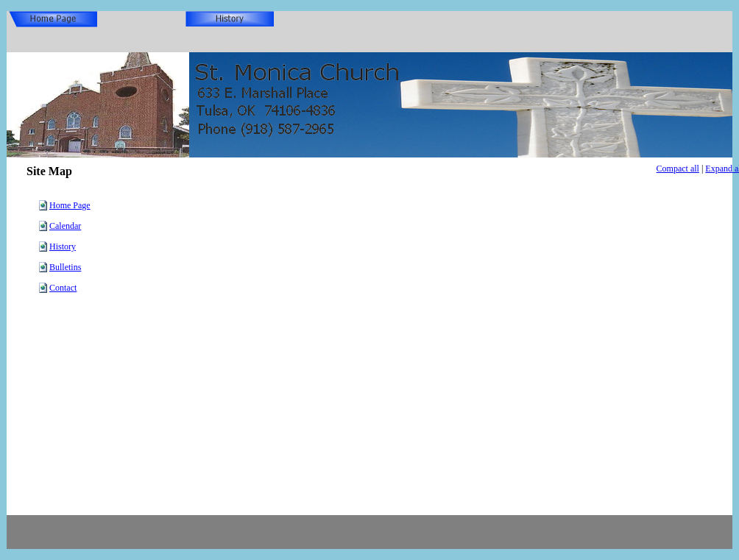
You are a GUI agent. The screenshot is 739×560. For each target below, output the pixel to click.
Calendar (65, 226)
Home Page (70, 205)
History (63, 247)
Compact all (678, 169)
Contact (63, 288)
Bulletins (65, 267)
